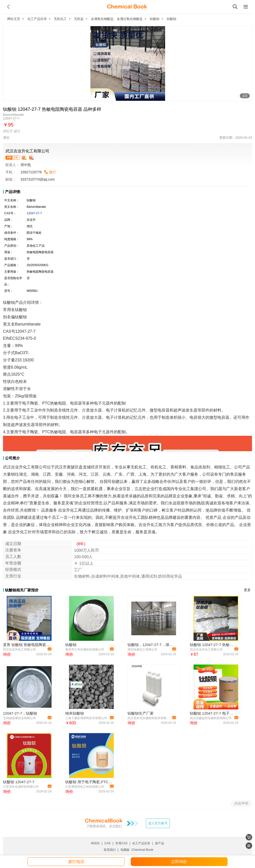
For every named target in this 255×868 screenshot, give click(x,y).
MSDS (95, 843)
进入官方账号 (158, 823)
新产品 (160, 843)
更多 (247, 590)
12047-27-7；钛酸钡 (20, 713)
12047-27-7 (34, 213)
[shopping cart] (249, 837)
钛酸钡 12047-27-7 (19, 782)
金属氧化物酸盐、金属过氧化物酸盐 (117, 19)
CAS (107, 843)
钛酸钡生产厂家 (141, 713)
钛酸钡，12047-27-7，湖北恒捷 (151, 645)
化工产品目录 (37, 19)
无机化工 (60, 19)
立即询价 (179, 862)
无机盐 (79, 19)
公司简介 (12, 458)
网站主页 (14, 19)
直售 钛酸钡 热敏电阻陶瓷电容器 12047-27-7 (27, 645)
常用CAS (121, 843)
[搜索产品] (235, 7)
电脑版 (125, 850)
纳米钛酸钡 (75, 713)
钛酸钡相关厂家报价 (22, 590)
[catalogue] (249, 846)
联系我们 (110, 850)
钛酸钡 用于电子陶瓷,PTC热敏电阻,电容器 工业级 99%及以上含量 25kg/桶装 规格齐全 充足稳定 (89, 782)
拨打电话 (76, 862)
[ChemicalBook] (127, 7)
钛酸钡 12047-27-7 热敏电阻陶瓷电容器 (213, 645)
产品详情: (13, 192)
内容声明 (241, 803)
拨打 (53, 172)
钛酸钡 (155, 19)
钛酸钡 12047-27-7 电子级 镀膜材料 (213, 713)
